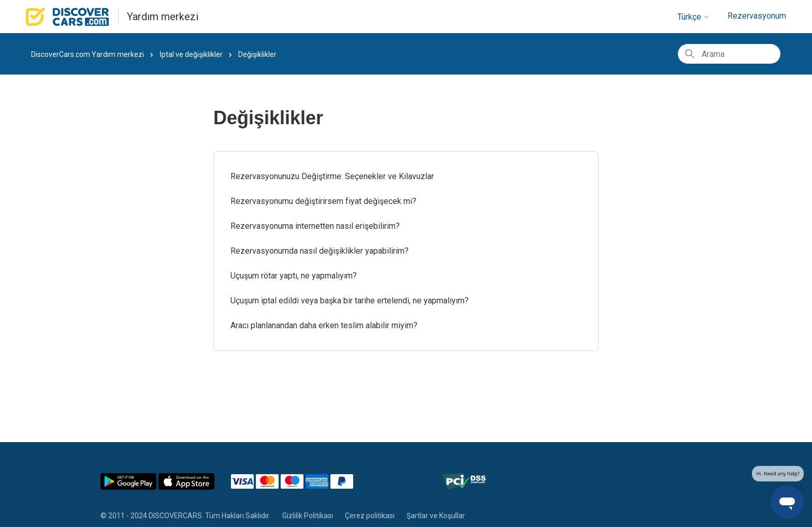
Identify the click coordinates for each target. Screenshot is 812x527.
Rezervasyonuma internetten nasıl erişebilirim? (315, 226)
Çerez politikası (370, 516)
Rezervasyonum (757, 16)
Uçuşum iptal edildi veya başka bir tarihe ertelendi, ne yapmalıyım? (350, 301)
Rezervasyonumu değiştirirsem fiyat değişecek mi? (323, 201)
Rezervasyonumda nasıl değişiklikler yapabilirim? (320, 251)
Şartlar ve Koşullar (436, 516)
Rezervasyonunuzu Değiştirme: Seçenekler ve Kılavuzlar (332, 176)
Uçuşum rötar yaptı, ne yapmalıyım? (294, 276)
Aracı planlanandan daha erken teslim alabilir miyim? (324, 325)
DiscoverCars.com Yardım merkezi (88, 54)
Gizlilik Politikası (308, 516)
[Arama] (729, 54)
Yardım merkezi (163, 17)
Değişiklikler (257, 54)
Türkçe (693, 17)
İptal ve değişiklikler (192, 54)
